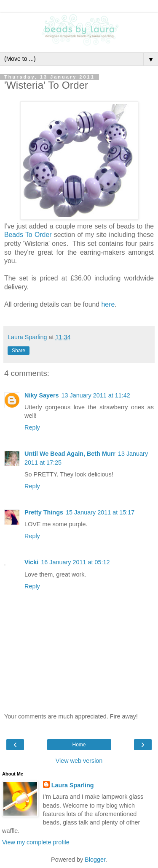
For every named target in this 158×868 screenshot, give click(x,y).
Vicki (31, 562)
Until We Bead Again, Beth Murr (70, 454)
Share (19, 351)
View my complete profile (36, 842)
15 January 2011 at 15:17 (100, 512)
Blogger (95, 860)
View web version (79, 761)
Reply (32, 427)
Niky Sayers (42, 395)
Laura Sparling (73, 785)
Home (79, 745)
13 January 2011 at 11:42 (96, 395)
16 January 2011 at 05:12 (75, 562)
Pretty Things (44, 512)
